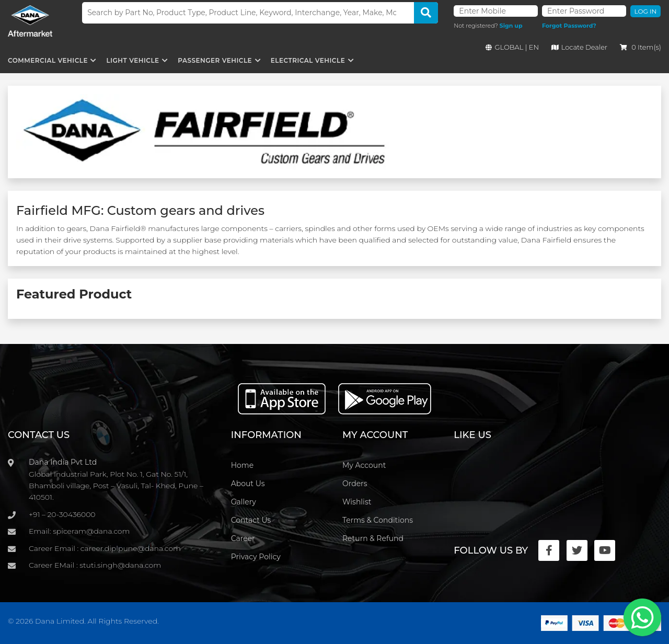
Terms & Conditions (378, 520)
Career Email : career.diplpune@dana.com (105, 548)
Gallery (244, 502)
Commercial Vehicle (48, 60)
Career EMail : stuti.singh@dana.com (95, 565)
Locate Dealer (580, 47)
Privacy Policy (256, 557)
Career (243, 538)
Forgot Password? (569, 26)
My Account (364, 465)
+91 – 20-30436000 (62, 514)
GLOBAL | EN (512, 47)
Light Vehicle (133, 60)
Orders (355, 484)
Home (242, 465)
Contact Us (251, 520)
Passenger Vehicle (215, 60)
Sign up (511, 26)
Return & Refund (373, 538)
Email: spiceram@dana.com (79, 531)
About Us (248, 484)
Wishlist (357, 502)
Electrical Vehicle (308, 60)
